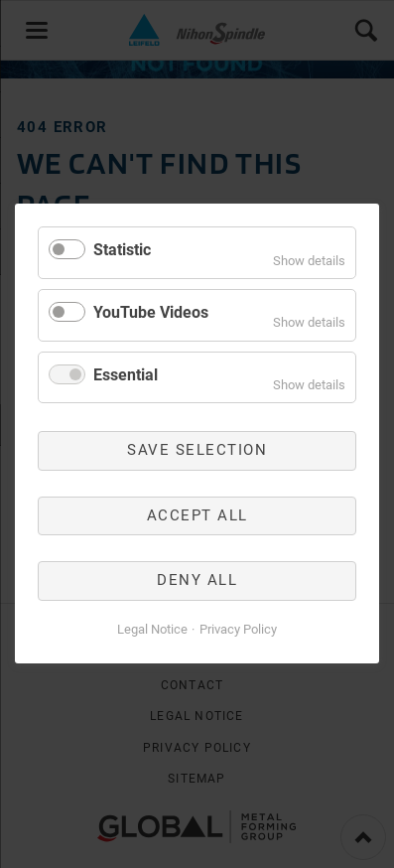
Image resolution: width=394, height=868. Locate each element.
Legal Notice (152, 629)
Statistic (122, 250)
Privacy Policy (238, 629)
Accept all (197, 515)
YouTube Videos (151, 312)
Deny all (197, 581)
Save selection (197, 451)
